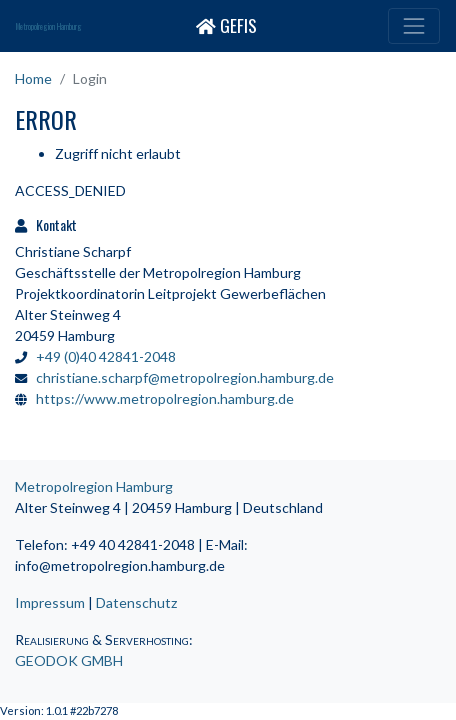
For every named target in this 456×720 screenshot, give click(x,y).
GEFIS (226, 25)
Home (33, 78)
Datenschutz (136, 602)
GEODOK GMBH (69, 660)
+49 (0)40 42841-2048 (106, 356)
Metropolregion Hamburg (49, 26)
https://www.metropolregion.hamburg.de (165, 398)
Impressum (50, 602)
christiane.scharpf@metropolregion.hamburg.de (185, 377)
